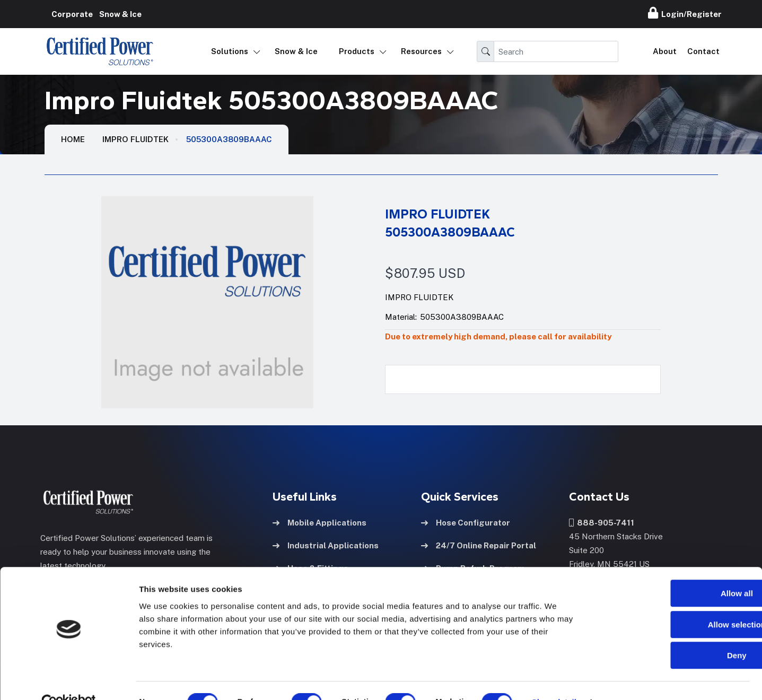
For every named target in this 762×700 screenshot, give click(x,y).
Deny (674, 632)
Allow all (674, 570)
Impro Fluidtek (135, 139)
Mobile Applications (319, 522)
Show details (557, 679)
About (665, 51)
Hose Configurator (466, 522)
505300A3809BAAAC (229, 139)
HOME (73, 139)
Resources (421, 51)
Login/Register (685, 13)
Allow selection (673, 602)
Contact (703, 51)
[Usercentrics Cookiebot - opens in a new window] (69, 679)
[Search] (556, 51)
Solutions (230, 51)
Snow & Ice (296, 51)
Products (357, 51)
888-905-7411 (602, 522)
